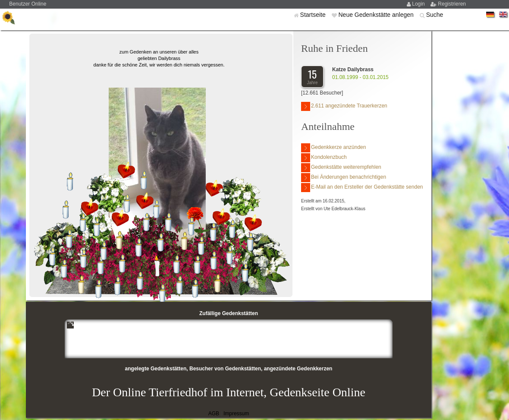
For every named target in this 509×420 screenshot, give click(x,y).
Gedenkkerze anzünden (333, 148)
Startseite (314, 15)
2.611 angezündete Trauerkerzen (344, 106)
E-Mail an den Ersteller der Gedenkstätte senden (362, 188)
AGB (214, 414)
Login (419, 4)
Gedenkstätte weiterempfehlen (341, 168)
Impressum (236, 414)
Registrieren (452, 4)
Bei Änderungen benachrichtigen (344, 178)
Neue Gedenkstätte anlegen (377, 15)
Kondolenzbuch (324, 158)
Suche (435, 15)
